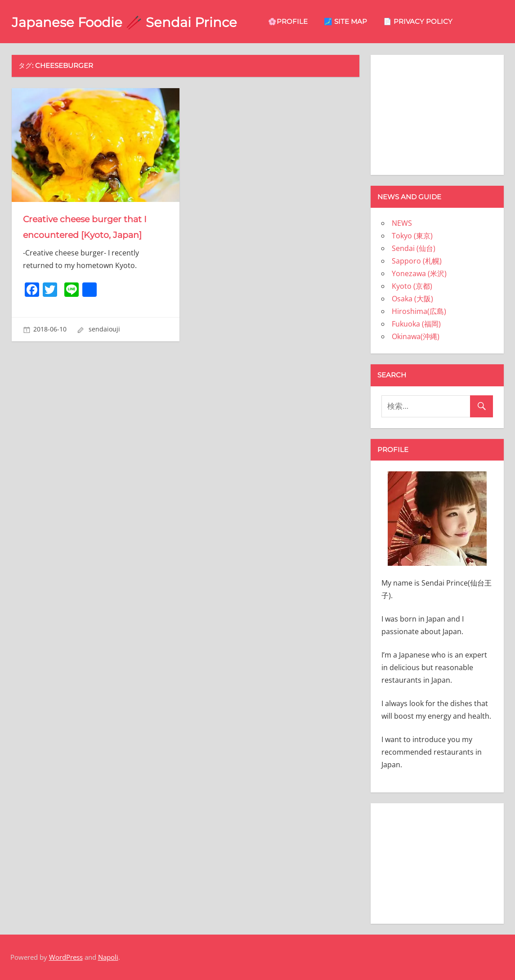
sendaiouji (104, 329)
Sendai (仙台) (414, 248)
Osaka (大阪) (412, 299)
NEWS (402, 223)
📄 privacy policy (439, 21)
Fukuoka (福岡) (416, 324)
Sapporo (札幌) (417, 261)
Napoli (108, 957)
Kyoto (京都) (412, 286)
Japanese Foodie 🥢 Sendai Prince (135, 22)
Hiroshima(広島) (419, 311)
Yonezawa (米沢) (419, 273)
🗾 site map (366, 21)
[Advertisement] (437, 113)
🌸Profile (309, 21)
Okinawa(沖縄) (416, 336)
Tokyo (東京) (412, 236)
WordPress (66, 957)
